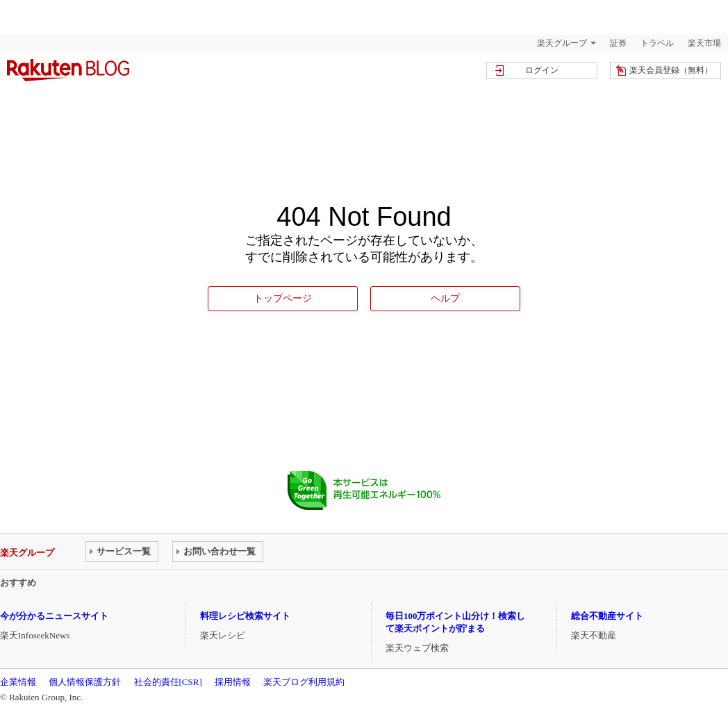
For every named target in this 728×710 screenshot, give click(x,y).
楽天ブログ (68, 70)
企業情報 (18, 682)
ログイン (542, 70)
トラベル (657, 43)
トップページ (283, 298)
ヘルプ (445, 298)
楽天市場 (704, 43)
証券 (618, 43)
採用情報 (233, 682)
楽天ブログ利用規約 (304, 682)
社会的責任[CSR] (168, 682)
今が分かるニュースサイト (54, 616)
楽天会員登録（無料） (671, 70)
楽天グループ (562, 43)
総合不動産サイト (607, 616)
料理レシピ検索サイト (245, 616)
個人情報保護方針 (85, 682)
